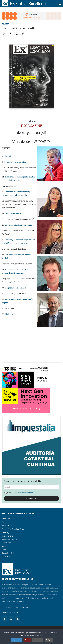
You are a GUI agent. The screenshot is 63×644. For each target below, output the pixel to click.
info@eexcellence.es (19, 607)
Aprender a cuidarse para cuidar (19, 225)
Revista (5, 24)
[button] (60, 4)
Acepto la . (19, 493)
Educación (6, 519)
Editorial (7, 156)
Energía (5, 522)
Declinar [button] (27, 640)
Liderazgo (6, 532)
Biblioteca (9, 314)
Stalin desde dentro (13, 213)
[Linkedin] (17, 619)
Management (7, 536)
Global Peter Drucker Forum (13, 529)
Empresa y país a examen (16, 288)
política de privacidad (24, 493)
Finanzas (5, 526)
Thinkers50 (7, 557)
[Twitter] (11, 619)
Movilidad (6, 546)
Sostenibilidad (8, 553)
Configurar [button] (49, 640)
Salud (4, 550)
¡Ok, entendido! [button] (17, 640)
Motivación (6, 543)
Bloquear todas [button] (38, 640)
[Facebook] (5, 619)
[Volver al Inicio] (24, 4)
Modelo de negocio (10, 539)
